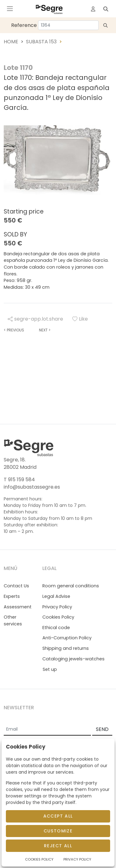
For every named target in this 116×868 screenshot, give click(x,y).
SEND (102, 729)
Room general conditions (71, 586)
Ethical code (56, 628)
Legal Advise (56, 596)
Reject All (58, 846)
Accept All (58, 816)
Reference (24, 25)
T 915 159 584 (19, 479)
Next (45, 330)
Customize (58, 831)
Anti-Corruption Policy (67, 638)
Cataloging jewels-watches (73, 659)
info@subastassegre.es (32, 487)
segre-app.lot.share (35, 319)
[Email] (47, 730)
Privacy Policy (57, 607)
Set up (50, 669)
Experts (12, 596)
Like (80, 319)
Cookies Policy (58, 617)
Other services (13, 620)
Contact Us (16, 586)
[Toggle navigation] (10, 9)
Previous (14, 330)
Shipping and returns (66, 648)
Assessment (18, 607)
